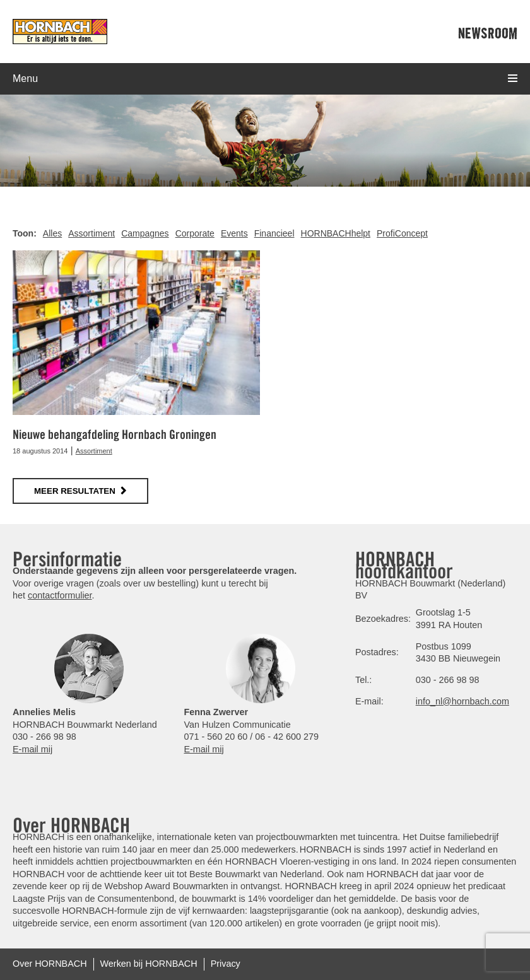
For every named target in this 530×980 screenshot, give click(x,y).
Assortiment (91, 233)
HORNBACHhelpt (336, 233)
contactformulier (60, 595)
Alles (52, 233)
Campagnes (145, 233)
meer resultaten (75, 491)
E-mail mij (32, 749)
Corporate (195, 233)
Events (234, 233)
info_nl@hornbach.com (462, 701)
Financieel (274, 233)
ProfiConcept (402, 233)
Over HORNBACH (50, 964)
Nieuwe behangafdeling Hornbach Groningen (115, 435)
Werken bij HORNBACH (149, 964)
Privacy (226, 964)
